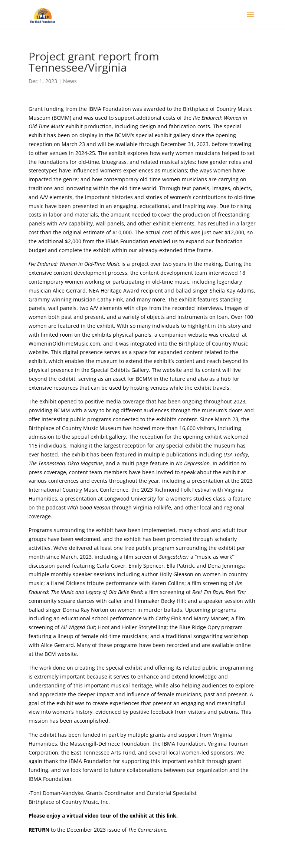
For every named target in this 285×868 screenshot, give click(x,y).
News (70, 81)
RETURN (39, 830)
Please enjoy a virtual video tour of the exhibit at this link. (103, 816)
